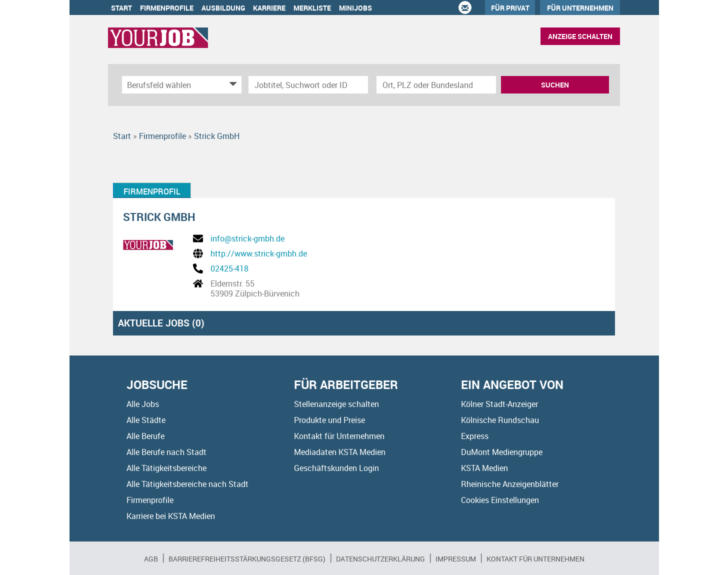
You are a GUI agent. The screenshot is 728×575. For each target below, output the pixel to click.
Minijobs (355, 8)
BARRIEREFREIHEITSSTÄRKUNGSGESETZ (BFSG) (247, 559)
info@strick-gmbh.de (247, 238)
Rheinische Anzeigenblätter (510, 484)
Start (121, 8)
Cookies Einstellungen (500, 500)
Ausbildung (223, 8)
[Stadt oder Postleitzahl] (436, 85)
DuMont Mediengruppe (502, 452)
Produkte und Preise (329, 420)
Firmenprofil (152, 191)
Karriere (269, 8)
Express (475, 436)
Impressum (456, 559)
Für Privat (510, 8)
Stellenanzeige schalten (336, 404)
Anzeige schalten (580, 36)
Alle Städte (146, 420)
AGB (151, 559)
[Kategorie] (172, 85)
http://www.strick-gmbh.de (259, 253)
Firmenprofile (167, 8)
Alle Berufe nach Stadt (166, 452)
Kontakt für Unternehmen (339, 436)
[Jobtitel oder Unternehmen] (308, 85)
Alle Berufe (145, 436)
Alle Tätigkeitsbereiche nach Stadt (187, 484)
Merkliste (312, 8)
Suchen (555, 85)
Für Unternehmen (580, 8)
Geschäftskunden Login (336, 468)
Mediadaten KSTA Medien (340, 452)
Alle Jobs (143, 404)
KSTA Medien (484, 468)
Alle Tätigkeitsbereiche (166, 468)
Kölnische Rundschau (500, 420)
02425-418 (229, 268)
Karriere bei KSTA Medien (171, 516)
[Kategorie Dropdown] (231, 85)
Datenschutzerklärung (380, 559)
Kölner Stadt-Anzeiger (499, 404)
